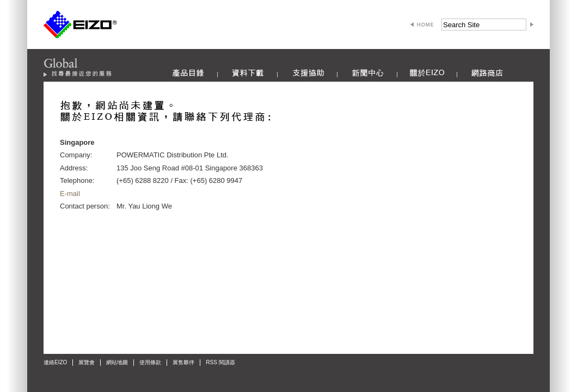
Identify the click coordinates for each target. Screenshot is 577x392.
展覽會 (87, 362)
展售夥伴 (183, 362)
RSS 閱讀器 (220, 362)
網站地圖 (117, 362)
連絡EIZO (55, 362)
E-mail (70, 194)
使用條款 (150, 362)
